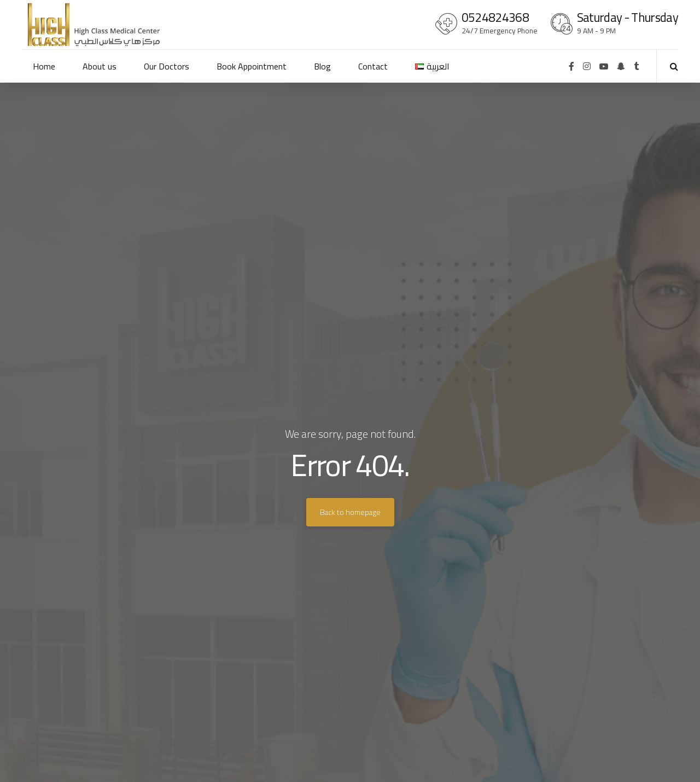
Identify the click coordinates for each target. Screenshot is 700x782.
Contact (373, 66)
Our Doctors (167, 66)
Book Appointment (252, 66)
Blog (322, 66)
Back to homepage (350, 512)
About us (100, 66)
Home (44, 66)
